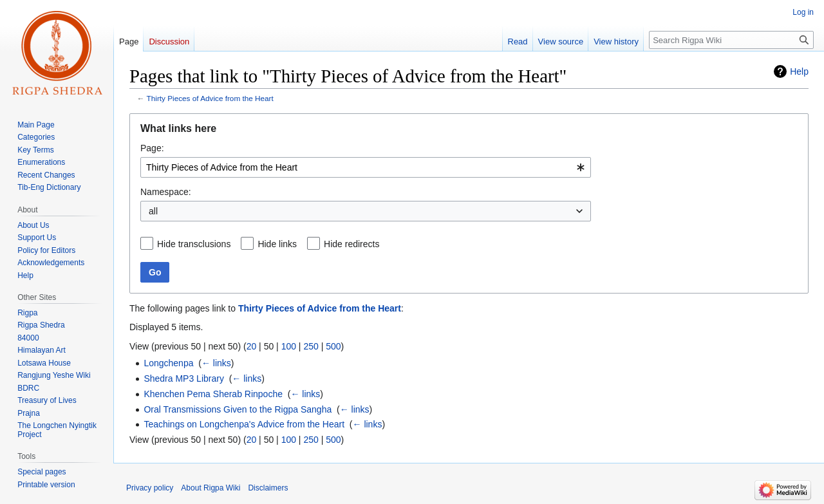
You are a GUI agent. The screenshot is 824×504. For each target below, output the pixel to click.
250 (311, 346)
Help (799, 71)
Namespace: (166, 192)
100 (289, 346)
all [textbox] (153, 211)
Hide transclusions (194, 244)
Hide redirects (351, 244)
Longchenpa (168, 363)
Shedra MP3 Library (184, 378)
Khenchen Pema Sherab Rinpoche (213, 394)
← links (216, 363)
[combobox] (366, 167)
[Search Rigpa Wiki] (731, 40)
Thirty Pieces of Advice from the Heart (210, 98)
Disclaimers (268, 488)
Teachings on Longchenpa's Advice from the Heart (244, 424)
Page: (152, 148)
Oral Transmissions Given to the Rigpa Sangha (238, 409)
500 (333, 346)
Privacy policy (150, 488)
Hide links (277, 244)
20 (252, 346)
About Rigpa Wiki (211, 488)
